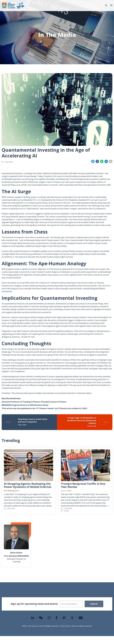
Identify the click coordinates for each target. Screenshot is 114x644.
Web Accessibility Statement (82, 634)
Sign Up (78, 612)
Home (36, 45)
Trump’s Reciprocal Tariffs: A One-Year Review (83, 485)
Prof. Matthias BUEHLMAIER (16, 556)
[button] (106, 6)
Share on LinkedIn (106, 161)
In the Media (75, 45)
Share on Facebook (97, 161)
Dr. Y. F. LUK (66, 491)
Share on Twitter (93, 161)
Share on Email (111, 161)
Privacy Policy (65, 634)
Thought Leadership (60, 45)
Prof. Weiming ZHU (12, 491)
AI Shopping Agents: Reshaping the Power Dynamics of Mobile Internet (28, 485)
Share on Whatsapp (102, 161)
